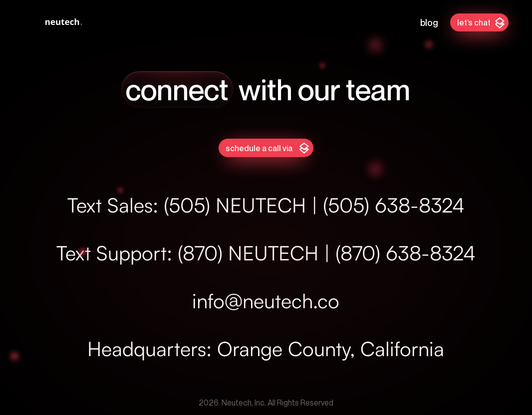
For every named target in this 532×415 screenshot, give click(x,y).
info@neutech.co (266, 301)
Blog (429, 22)
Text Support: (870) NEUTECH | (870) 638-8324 (266, 253)
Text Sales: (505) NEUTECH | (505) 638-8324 (266, 205)
